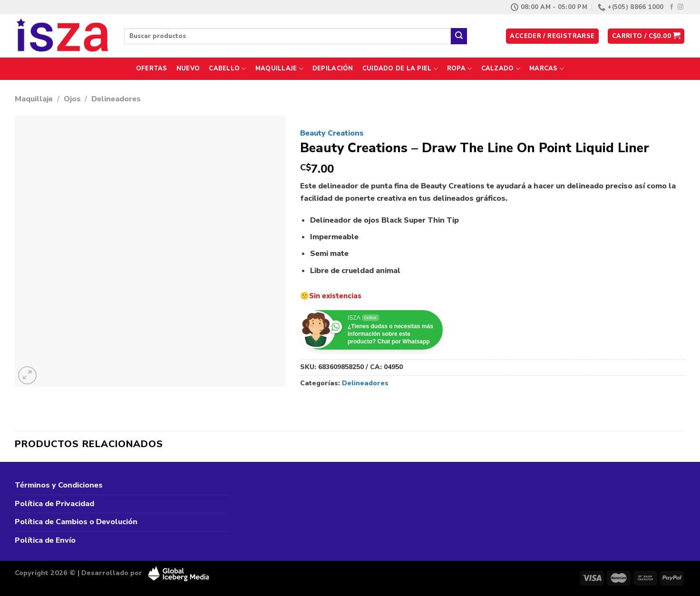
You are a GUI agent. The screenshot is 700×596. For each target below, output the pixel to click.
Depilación (333, 68)
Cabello (227, 69)
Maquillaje (279, 69)
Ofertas (152, 68)
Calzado (501, 69)
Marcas (547, 69)
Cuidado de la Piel (400, 69)
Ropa (459, 69)
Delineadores (116, 99)
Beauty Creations (332, 133)
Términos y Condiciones (59, 485)
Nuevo (188, 68)
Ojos (72, 99)
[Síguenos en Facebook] (671, 7)
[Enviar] (459, 36)
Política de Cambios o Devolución (76, 522)
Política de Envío (45, 540)
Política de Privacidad (54, 504)
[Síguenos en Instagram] (681, 7)
